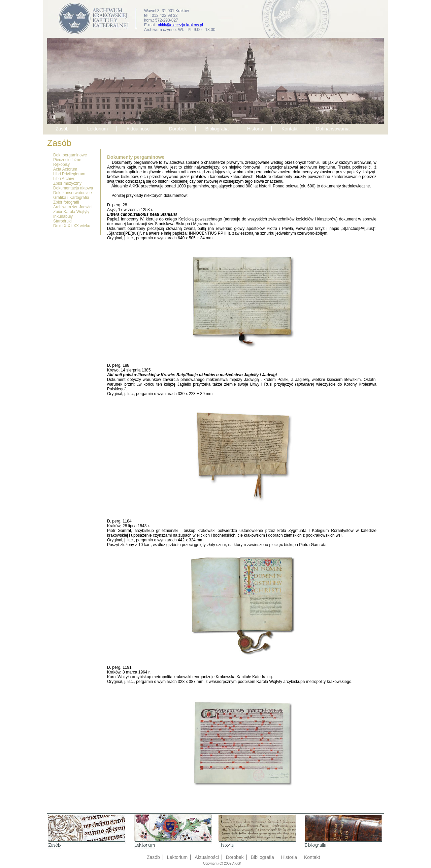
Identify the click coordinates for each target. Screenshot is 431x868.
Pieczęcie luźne (67, 160)
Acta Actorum (65, 169)
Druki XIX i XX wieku (72, 226)
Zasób (62, 129)
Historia (255, 129)
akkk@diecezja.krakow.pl (180, 25)
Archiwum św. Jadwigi (73, 207)
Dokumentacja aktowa (73, 188)
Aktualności (138, 129)
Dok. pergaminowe (70, 155)
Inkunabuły (63, 216)
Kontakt (289, 129)
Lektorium (97, 129)
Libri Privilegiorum (69, 174)
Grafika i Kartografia (71, 198)
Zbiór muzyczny (67, 183)
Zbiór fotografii (66, 202)
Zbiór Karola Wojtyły (71, 212)
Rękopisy (61, 164)
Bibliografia (217, 129)
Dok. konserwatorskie (73, 193)
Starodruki (62, 221)
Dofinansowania (333, 129)
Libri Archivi (63, 179)
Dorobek (178, 129)
